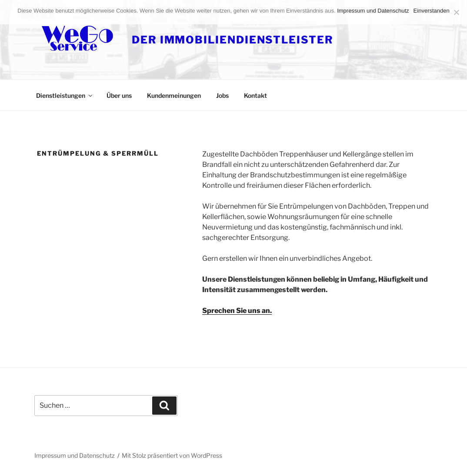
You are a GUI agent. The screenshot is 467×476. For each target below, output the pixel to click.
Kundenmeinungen (174, 95)
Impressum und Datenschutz (75, 455)
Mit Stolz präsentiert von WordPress (172, 455)
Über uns (119, 95)
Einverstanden (432, 11)
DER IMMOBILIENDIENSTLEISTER (233, 40)
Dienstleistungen (65, 95)
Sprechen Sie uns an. (237, 311)
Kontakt (255, 95)
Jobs (222, 95)
